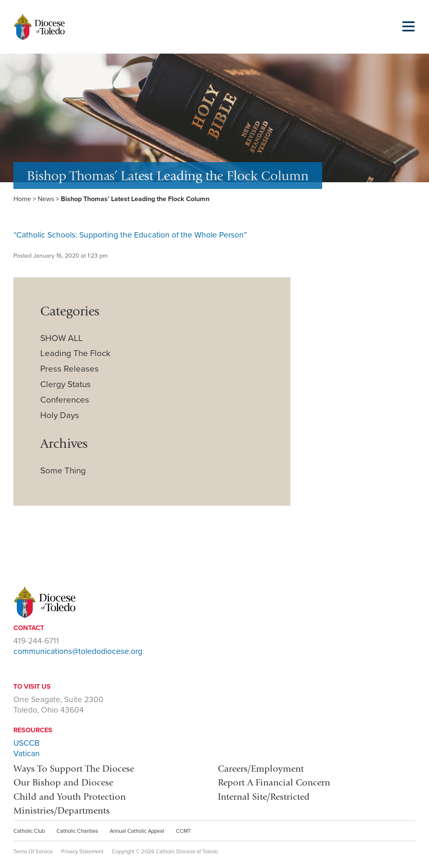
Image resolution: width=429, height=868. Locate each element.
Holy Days (60, 415)
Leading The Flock (75, 353)
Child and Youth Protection (70, 797)
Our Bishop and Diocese (63, 782)
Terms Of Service (33, 852)
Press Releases (70, 369)
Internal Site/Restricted (264, 797)
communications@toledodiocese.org (78, 651)
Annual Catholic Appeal (137, 831)
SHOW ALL (62, 338)
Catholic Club (29, 831)
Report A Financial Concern (274, 782)
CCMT (183, 831)
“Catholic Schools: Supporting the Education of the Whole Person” (130, 235)
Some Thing (63, 471)
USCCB (26, 743)
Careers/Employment (261, 769)
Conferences (65, 400)
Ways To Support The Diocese (74, 769)
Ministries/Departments (62, 810)
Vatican (27, 753)
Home (22, 199)
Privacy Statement (82, 852)
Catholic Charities (77, 831)
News (46, 199)
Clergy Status (66, 384)
